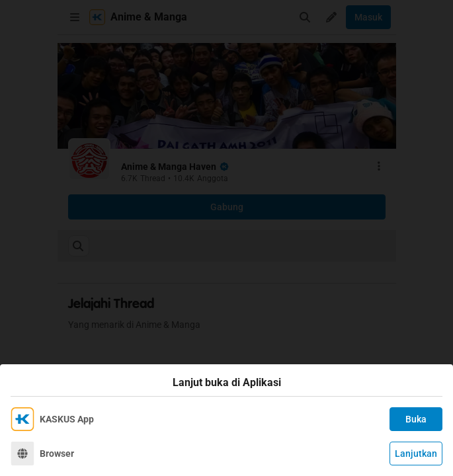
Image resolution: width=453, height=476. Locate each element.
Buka (416, 419)
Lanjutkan (416, 454)
